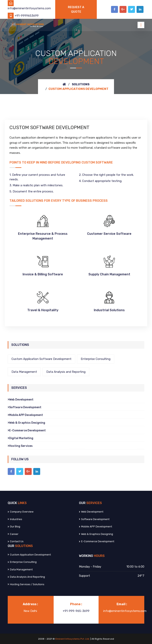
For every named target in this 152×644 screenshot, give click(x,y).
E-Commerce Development (27, 430)
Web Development (21, 400)
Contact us (16, 541)
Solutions (81, 84)
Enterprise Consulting (96, 359)
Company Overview (21, 512)
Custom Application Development (29, 555)
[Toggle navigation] (141, 25)
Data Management (24, 372)
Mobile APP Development (25, 415)
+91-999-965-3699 (76, 611)
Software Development (25, 407)
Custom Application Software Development (41, 359)
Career (13, 534)
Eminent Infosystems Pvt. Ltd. (73, 639)
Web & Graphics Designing (26, 423)
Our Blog (14, 527)
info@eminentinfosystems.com (125, 611)
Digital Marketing (20, 438)
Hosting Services (20, 446)
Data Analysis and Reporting (66, 372)
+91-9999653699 (23, 16)
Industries (15, 519)
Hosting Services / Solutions (26, 584)
